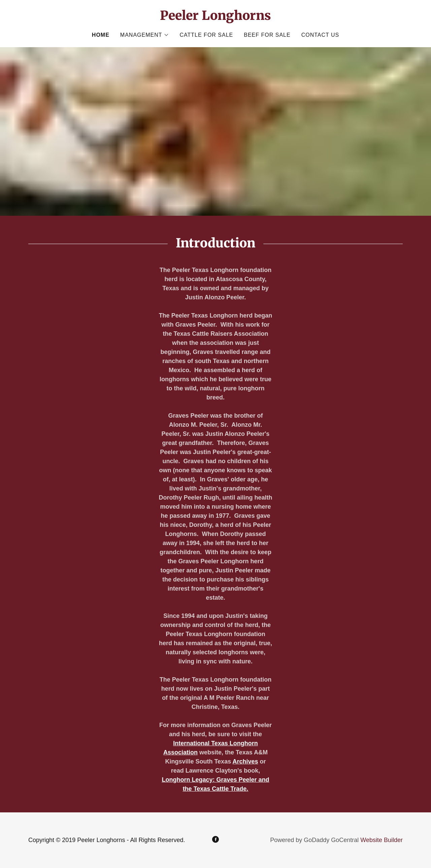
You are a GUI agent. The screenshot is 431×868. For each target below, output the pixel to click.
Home (101, 35)
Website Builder (382, 840)
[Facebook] (215, 840)
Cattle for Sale (207, 35)
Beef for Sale (267, 35)
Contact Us (320, 35)
